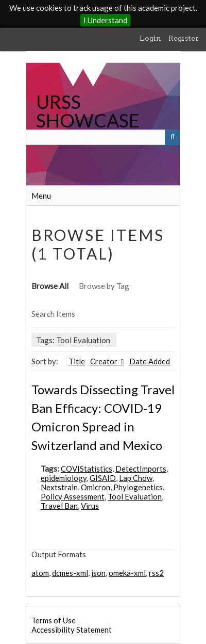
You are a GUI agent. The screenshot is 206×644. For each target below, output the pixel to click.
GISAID (103, 478)
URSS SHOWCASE (88, 111)
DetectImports (141, 469)
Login (150, 38)
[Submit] (173, 137)
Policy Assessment (73, 496)
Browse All (50, 286)
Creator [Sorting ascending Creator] (105, 361)
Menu (41, 196)
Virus (90, 506)
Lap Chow (136, 478)
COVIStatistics (87, 469)
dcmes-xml (70, 573)
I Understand (105, 20)
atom (40, 573)
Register (184, 38)
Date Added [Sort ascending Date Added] (150, 361)
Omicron (96, 487)
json (98, 573)
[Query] (103, 137)
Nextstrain (59, 487)
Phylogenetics (138, 487)
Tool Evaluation (135, 496)
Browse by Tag (104, 286)
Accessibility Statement (72, 630)
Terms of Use (54, 620)
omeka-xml (127, 573)
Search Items (53, 314)
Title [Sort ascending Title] (77, 361)
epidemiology (64, 478)
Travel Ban (59, 506)
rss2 (156, 573)
